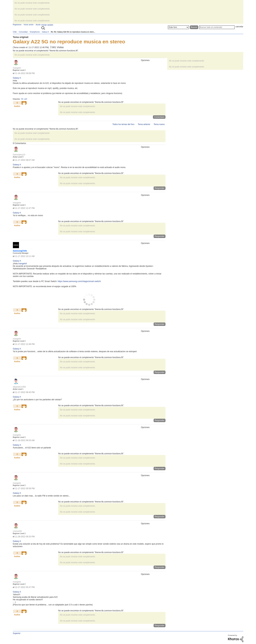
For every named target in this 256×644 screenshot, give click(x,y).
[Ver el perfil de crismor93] (17, 531)
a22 (26, 99)
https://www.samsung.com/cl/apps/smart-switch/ (79, 281)
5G (22, 99)
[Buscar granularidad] (178, 27)
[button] (24, 103)
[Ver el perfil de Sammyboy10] (19, 155)
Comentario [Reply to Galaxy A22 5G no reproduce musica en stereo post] (159, 117)
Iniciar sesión (47, 25)
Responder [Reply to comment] (160, 188)
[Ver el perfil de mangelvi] (17, 68)
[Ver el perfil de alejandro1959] (19, 387)
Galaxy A (17, 78)
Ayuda (38, 25)
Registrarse (17, 25)
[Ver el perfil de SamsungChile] (20, 251)
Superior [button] (17, 633)
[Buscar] (217, 27)
